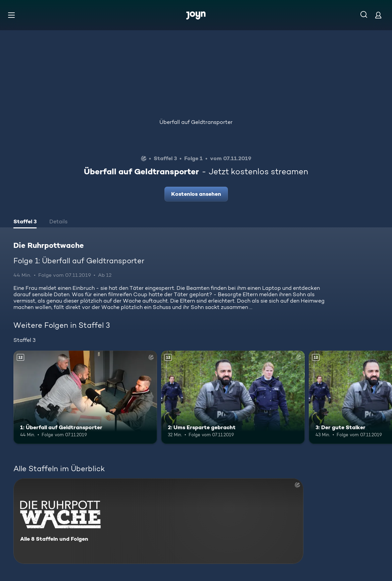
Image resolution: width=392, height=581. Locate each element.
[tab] (25, 222)
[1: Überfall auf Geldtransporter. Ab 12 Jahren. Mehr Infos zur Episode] (85, 397)
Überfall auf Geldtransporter (196, 122)
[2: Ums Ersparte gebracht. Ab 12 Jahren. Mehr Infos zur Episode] (233, 397)
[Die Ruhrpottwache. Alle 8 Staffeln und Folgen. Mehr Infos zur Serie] (158, 521)
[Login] (378, 15)
